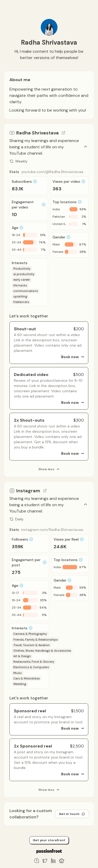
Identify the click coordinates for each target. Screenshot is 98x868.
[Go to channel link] (64, 133)
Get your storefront (49, 840)
